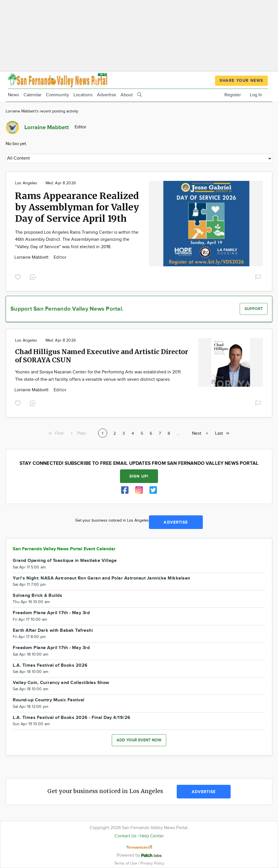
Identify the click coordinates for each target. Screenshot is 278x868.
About (127, 95)
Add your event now (139, 740)
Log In (256, 95)
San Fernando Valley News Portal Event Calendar (64, 549)
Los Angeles (26, 183)
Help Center (152, 836)
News (13, 95)
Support (254, 309)
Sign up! (139, 476)
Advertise (107, 95)
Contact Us (126, 836)
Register (233, 95)
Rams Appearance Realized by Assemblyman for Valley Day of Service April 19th (77, 207)
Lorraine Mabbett (32, 257)
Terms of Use (126, 863)
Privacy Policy (152, 863)
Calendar (32, 95)
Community (57, 95)
